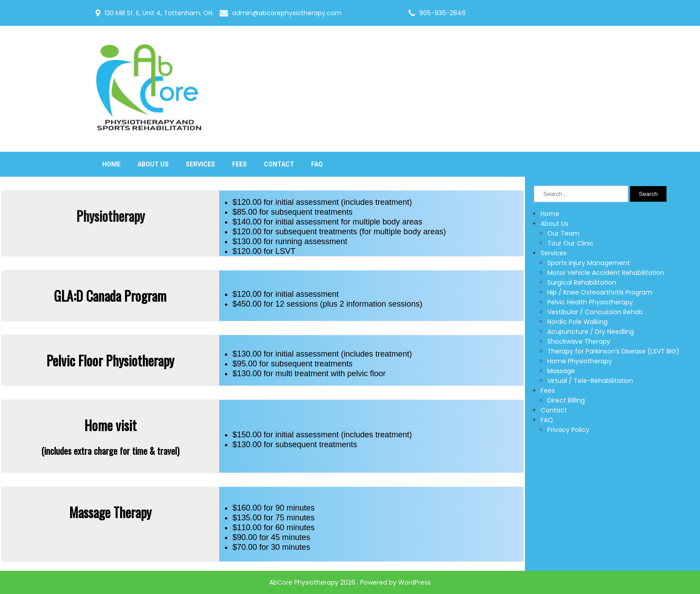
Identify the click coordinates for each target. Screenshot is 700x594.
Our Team (563, 233)
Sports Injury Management (589, 263)
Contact (279, 164)
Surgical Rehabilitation (582, 282)
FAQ (317, 164)
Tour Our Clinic (571, 243)
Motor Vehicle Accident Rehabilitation (606, 273)
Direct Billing (566, 400)
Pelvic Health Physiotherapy (590, 302)
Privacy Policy (568, 430)
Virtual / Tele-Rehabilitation (590, 381)
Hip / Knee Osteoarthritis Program (600, 292)
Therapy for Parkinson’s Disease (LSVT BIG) (613, 351)
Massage (561, 371)
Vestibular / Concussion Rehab (595, 312)
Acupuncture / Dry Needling (591, 332)
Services (200, 164)
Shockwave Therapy (579, 341)
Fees (240, 164)
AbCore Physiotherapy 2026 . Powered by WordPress (350, 582)
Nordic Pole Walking (577, 322)
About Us (153, 164)
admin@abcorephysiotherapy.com (287, 13)
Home (111, 164)
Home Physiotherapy (580, 361)
